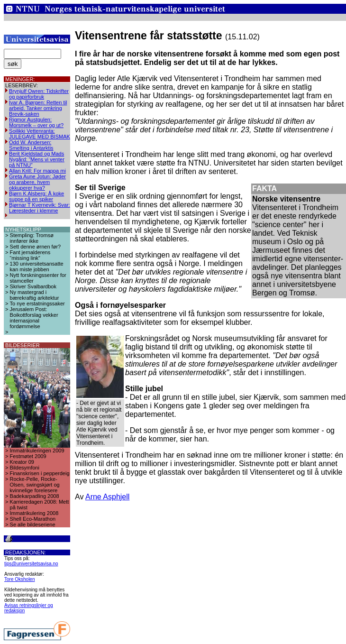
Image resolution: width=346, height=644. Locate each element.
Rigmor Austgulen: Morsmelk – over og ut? (36, 122)
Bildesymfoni (25, 468)
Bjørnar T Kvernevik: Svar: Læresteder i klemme (40, 208)
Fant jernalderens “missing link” (30, 255)
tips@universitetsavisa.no (31, 564)
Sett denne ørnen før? (36, 247)
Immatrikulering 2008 (34, 513)
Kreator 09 (22, 462)
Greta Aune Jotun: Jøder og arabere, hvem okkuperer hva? (37, 182)
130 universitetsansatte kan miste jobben (37, 267)
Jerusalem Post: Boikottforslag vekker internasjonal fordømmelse (34, 318)
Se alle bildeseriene (33, 524)
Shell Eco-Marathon (33, 519)
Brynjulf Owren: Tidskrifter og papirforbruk (39, 94)
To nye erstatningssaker (37, 304)
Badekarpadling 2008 (35, 496)
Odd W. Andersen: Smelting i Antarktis (31, 145)
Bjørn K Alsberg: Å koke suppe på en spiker (36, 196)
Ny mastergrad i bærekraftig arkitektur (35, 295)
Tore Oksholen (19, 579)
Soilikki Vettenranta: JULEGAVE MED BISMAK (40, 134)
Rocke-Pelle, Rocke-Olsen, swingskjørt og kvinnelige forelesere (35, 485)
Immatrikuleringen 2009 (37, 451)
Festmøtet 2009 (28, 456)
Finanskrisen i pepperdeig (40, 473)
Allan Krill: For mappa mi (37, 171)
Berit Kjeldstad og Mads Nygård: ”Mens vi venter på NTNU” (37, 159)
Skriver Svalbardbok (33, 286)
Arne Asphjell (107, 497)
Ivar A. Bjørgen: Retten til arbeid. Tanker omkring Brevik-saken (38, 108)
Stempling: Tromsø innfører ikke (32, 238)
